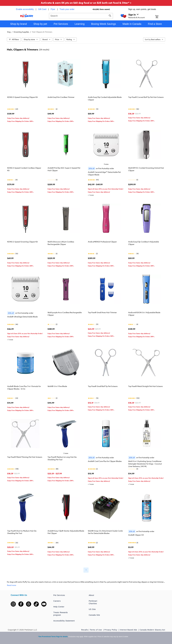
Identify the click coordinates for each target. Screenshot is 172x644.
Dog (9, 32)
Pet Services (59, 595)
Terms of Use (96, 630)
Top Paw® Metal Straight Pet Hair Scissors (145, 386)
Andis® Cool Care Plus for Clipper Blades (105, 461)
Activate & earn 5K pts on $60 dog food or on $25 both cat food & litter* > (86, 3)
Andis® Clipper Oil (136, 535)
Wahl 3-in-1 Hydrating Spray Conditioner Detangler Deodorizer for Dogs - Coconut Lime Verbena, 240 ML (145, 464)
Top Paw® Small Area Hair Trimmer (102, 312)
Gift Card (42, 9)
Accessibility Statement (64, 621)
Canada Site (94, 615)
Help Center (59, 607)
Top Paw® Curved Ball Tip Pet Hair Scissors (146, 97)
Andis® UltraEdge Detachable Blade (22, 317)
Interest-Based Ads (129, 630)
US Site (92, 609)
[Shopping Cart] (160, 17)
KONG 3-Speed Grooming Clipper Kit (22, 97)
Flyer (53, 9)
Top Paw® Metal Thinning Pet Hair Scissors (25, 457)
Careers (57, 601)
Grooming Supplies (21, 32)
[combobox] (81, 16)
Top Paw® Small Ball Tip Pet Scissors (103, 386)
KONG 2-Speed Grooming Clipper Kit (22, 242)
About (91, 595)
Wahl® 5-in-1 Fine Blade (57, 386)
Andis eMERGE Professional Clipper (102, 242)
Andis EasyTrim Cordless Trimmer (61, 97)
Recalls (85, 630)
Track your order (67, 9)
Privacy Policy (111, 630)
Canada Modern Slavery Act (152, 630)
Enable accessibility (25, 9)
